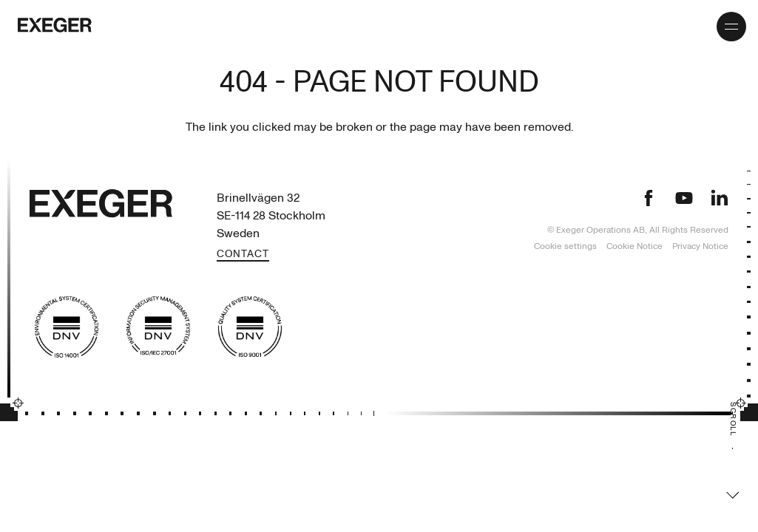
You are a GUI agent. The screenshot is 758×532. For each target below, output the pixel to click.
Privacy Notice (700, 246)
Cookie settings (565, 246)
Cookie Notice (636, 246)
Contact (243, 255)
